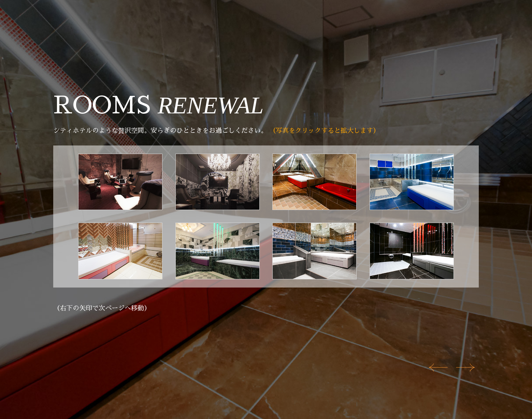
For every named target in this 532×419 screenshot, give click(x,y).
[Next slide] (465, 367)
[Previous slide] (438, 367)
